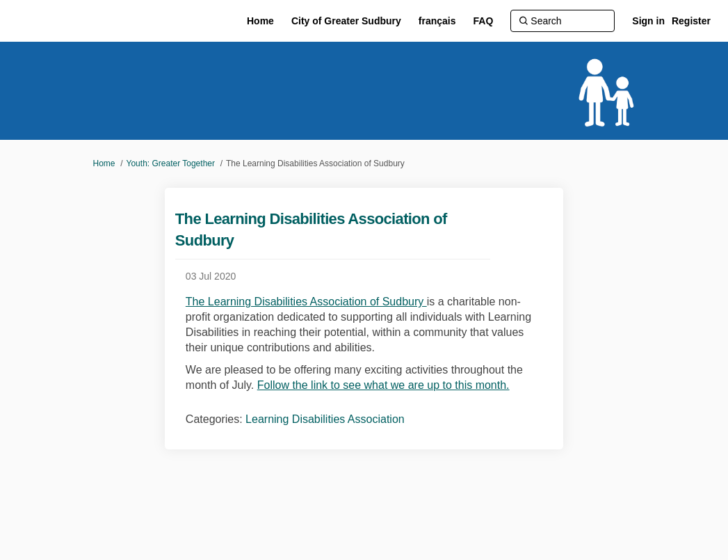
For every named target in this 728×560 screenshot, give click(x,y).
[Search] (563, 21)
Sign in (648, 21)
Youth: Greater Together (171, 163)
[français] (437, 21)
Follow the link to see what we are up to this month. (383, 385)
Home (104, 163)
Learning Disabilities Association (325, 419)
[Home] (260, 21)
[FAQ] (484, 21)
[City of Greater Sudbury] (346, 21)
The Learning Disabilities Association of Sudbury (306, 302)
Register (691, 21)
